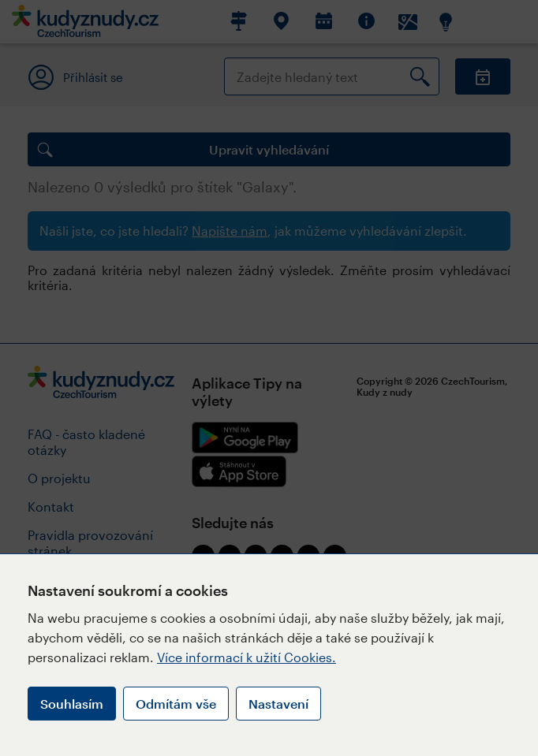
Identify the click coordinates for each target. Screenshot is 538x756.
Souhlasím (72, 704)
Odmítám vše (176, 704)
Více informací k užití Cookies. (247, 657)
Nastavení (278, 704)
